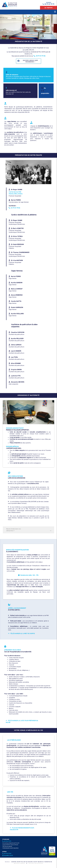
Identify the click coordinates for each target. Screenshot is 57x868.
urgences (49, 8)
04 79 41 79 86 (14, 208)
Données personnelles (36, 863)
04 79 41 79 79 (49, 4)
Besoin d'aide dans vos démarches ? (29, 530)
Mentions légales (19, 863)
